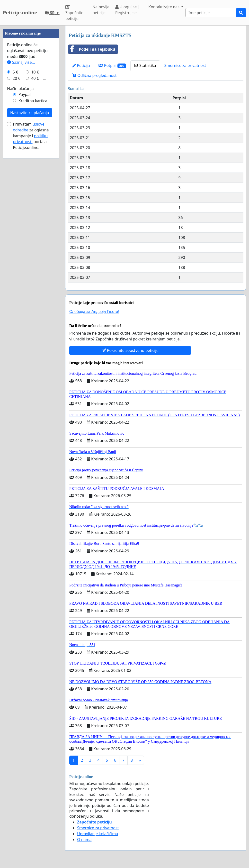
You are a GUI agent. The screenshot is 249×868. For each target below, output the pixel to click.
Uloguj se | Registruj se (128, 10)
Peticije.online (20, 13)
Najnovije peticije (101, 10)
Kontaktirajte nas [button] (164, 7)
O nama (84, 840)
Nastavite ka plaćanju (30, 259)
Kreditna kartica (33, 247)
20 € (17, 224)
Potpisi (112, 66)
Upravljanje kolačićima (98, 834)
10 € (35, 218)
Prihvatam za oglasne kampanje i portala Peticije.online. (31, 282)
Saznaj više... (21, 208)
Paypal (25, 240)
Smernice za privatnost (185, 65)
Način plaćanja (20, 235)
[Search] (211, 13)
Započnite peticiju (74, 13)
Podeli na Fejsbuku (92, 49)
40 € (35, 224)
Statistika (145, 65)
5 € (15, 218)
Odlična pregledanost (94, 75)
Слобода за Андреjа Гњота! (94, 312)
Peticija (81, 65)
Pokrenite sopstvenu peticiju (130, 350)
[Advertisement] (31, 99)
